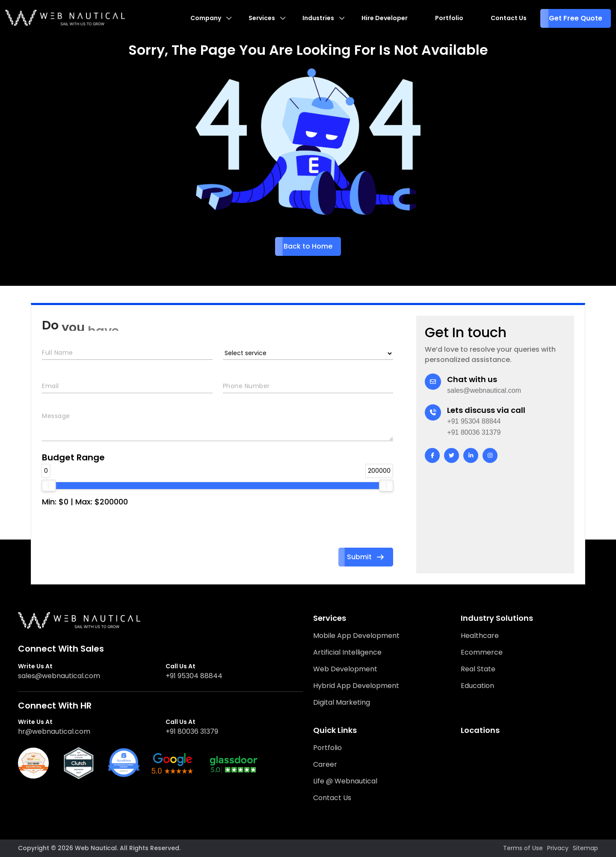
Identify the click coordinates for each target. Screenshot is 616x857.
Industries (318, 18)
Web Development (345, 669)
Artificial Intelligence (347, 652)
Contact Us (509, 18)
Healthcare (480, 636)
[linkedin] (471, 455)
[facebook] (432, 455)
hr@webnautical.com (54, 731)
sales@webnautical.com (484, 390)
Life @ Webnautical (345, 781)
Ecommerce (482, 652)
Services (262, 18)
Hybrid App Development (356, 686)
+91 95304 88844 (474, 421)
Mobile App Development (356, 636)
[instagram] (490, 455)
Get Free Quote (576, 18)
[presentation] (107, 531)
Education (477, 686)
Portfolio (449, 18)
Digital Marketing (342, 702)
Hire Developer (385, 18)
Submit (366, 557)
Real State (478, 669)
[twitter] (452, 455)
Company (206, 18)
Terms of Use (523, 848)
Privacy (558, 848)
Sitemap (585, 848)
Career (325, 764)
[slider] (49, 486)
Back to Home (308, 246)
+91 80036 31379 (474, 432)
